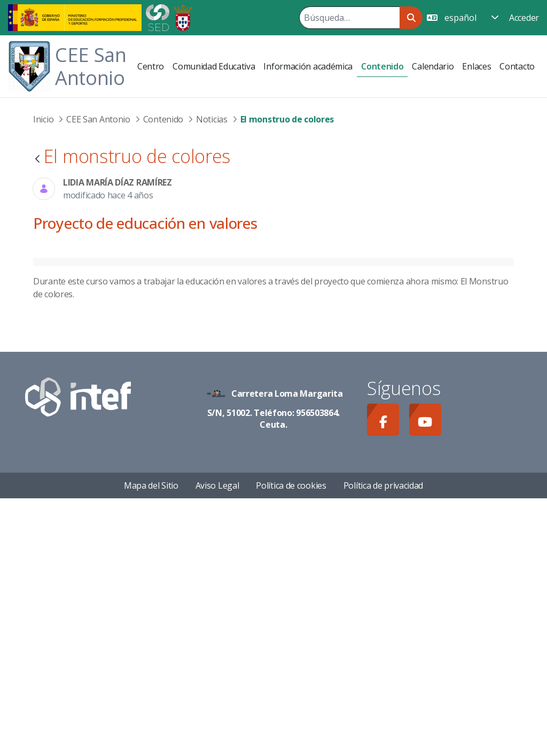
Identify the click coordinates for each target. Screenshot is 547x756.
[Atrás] (37, 160)
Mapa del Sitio (151, 743)
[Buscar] (349, 18)
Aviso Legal (217, 743)
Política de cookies (291, 743)
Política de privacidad (383, 743)
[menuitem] (151, 66)
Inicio (43, 119)
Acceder (524, 18)
